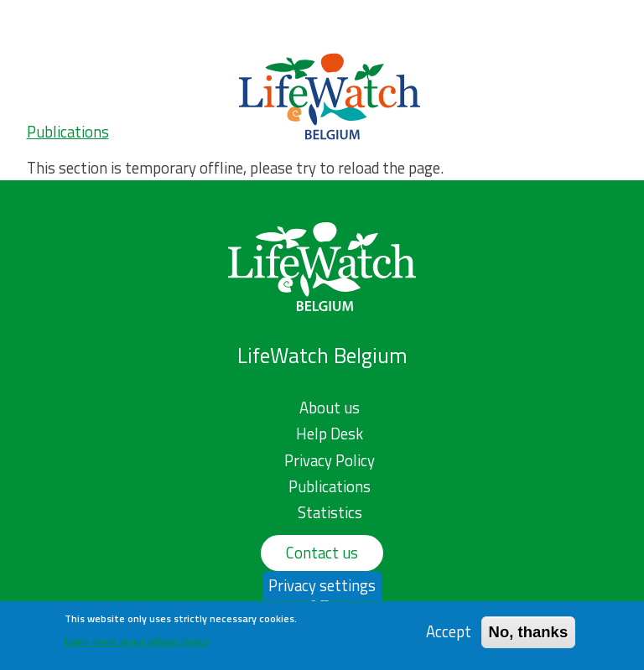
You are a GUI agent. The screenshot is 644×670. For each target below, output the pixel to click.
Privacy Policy (330, 460)
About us (330, 408)
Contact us (322, 553)
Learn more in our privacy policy (137, 641)
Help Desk (330, 434)
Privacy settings (322, 585)
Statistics (330, 512)
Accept (449, 632)
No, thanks (529, 632)
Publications (68, 132)
